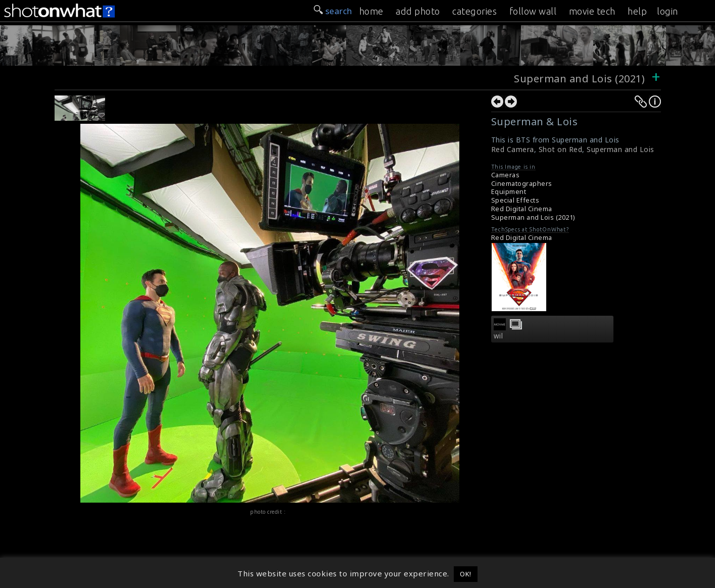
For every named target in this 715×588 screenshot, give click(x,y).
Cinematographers (522, 184)
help (637, 11)
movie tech (592, 11)
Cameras (506, 175)
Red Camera (513, 149)
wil (498, 336)
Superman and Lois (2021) (581, 79)
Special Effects (515, 200)
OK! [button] (466, 574)
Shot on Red (561, 149)
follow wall (533, 11)
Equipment (509, 192)
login (668, 11)
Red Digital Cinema (522, 209)
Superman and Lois (621, 149)
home (371, 11)
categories (474, 11)
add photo (418, 11)
